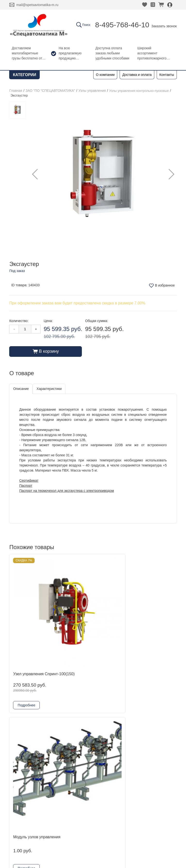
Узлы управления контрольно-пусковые (140, 91)
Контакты (167, 75)
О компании (105, 75)
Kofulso (60, 743)
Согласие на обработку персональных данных (49, 837)
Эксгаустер (137, 611)
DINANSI (61, 728)
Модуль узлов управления (83, 613)
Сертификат (29, 480)
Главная (16, 91)
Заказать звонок (164, 26)
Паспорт (26, 485)
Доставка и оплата (137, 75)
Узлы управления (92, 91)
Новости (20, 743)
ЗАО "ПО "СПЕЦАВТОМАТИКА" (50, 91)
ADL (57, 735)
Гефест (60, 751)
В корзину (46, 351)
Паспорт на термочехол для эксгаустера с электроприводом (66, 490)
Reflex (59, 759)
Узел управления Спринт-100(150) (28, 613)
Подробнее (27, 647)
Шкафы (60, 782)
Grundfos (62, 774)
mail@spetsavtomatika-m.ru (37, 5)
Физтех (60, 766)
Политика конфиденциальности (38, 830)
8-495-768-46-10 (122, 25)
